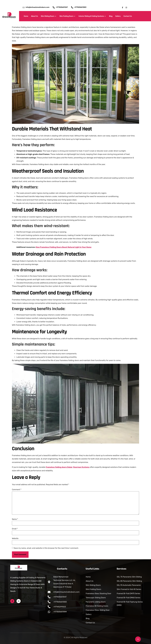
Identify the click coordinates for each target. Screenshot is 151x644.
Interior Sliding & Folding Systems (92, 16)
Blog (111, 16)
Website (15, 538)
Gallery (118, 16)
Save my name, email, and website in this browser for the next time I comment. (46, 548)
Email (15, 529)
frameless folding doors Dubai (59, 467)
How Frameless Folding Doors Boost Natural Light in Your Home (64, 247)
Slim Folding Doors (68, 16)
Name (15, 519)
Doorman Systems (81, 467)
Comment (17, 490)
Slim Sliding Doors (49, 16)
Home (26, 16)
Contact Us (128, 16)
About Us (34, 16)
